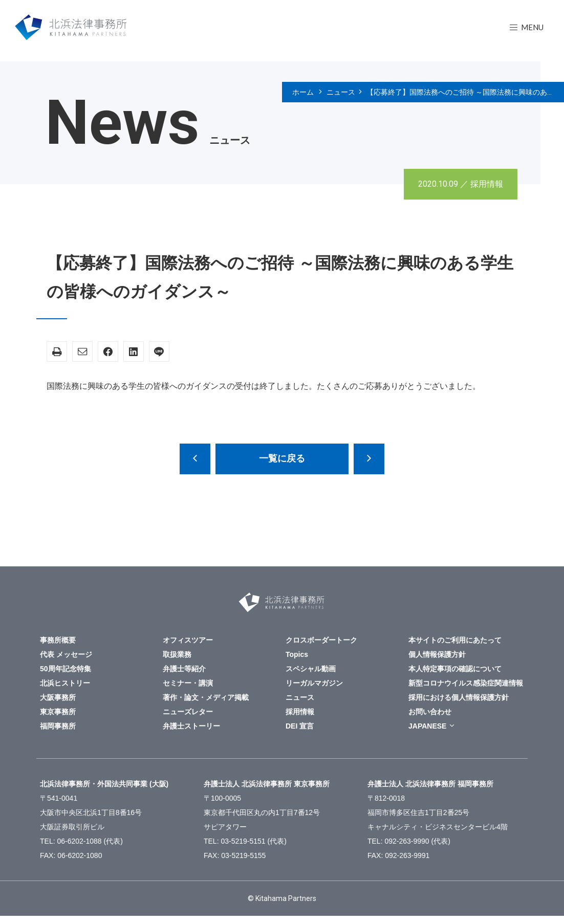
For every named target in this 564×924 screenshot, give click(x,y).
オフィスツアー (188, 640)
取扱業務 (177, 654)
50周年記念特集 (66, 669)
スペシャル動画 (311, 669)
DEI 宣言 (300, 726)
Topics (297, 654)
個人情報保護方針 (437, 654)
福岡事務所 (58, 726)
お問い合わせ (430, 712)
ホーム (303, 92)
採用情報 (487, 184)
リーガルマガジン (314, 683)
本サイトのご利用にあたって (455, 640)
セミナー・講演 (188, 683)
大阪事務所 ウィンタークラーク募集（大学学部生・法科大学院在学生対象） (195, 459)
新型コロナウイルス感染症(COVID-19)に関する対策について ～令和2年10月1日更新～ (369, 459)
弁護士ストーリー (191, 726)
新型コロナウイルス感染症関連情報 (466, 683)
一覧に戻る (282, 458)
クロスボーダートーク (321, 640)
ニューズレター (188, 712)
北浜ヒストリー (65, 683)
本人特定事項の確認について (455, 669)
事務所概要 (58, 640)
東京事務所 (58, 712)
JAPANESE (427, 726)
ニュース (341, 92)
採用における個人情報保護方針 (459, 697)
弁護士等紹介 (184, 669)
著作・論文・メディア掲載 (206, 697)
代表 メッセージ (66, 654)
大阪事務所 (58, 697)
